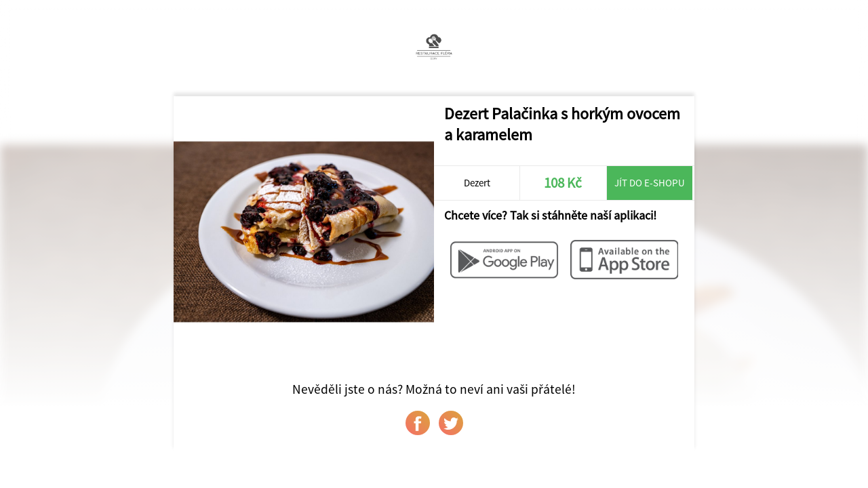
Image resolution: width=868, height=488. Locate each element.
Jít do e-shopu (650, 183)
